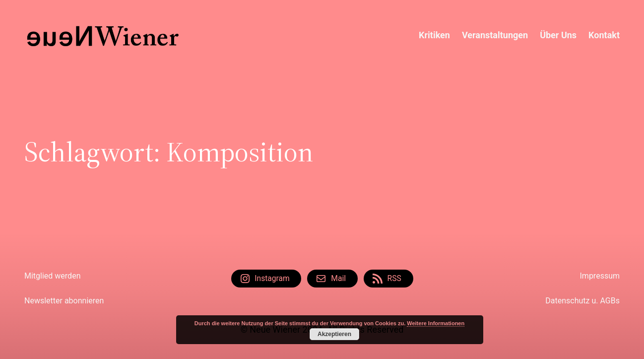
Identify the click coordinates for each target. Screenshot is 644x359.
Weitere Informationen (436, 323)
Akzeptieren (334, 334)
